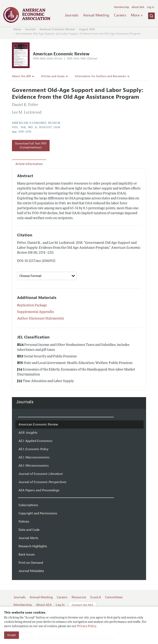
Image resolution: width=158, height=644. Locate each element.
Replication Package (32, 306)
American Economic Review (57, 29)
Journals (72, 15)
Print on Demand (31, 563)
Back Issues (27, 554)
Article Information (29, 164)
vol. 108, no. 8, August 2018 (36, 127)
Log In (150, 7)
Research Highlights (33, 546)
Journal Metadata (31, 571)
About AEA (138, 7)
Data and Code (29, 530)
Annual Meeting (96, 15)
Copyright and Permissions (38, 513)
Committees (114, 597)
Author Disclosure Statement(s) (41, 319)
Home (17, 29)
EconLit (96, 597)
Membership (122, 7)
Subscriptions (28, 505)
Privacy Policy (87, 626)
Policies (24, 522)
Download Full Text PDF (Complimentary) (31, 146)
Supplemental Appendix (35, 312)
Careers (120, 15)
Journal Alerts (28, 538)
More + (137, 15)
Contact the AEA (82, 605)
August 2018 (87, 29)
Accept (12, 635)
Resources (79, 597)
